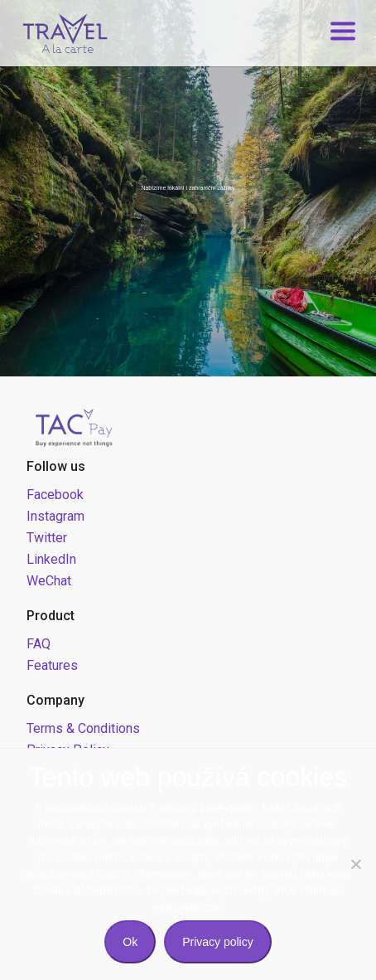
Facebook (55, 495)
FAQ (39, 644)
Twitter (47, 538)
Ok (130, 942)
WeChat (49, 581)
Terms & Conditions (83, 728)
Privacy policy (218, 942)
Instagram (55, 516)
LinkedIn (51, 559)
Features (52, 665)
